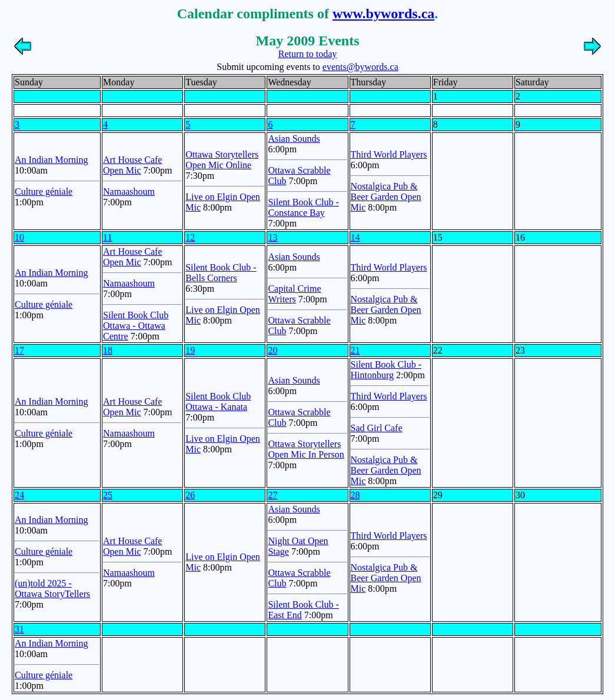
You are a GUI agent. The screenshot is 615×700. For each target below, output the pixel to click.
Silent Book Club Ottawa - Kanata (218, 401)
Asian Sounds (294, 139)
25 (108, 495)
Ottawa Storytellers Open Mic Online (222, 160)
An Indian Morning (51, 160)
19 (190, 350)
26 (190, 495)
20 (272, 350)
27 (272, 495)
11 (107, 237)
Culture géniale (44, 191)
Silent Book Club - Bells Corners (221, 273)
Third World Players (389, 154)
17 (19, 350)
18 (108, 350)
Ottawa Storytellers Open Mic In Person (306, 449)
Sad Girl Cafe (377, 428)
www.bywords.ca (383, 14)
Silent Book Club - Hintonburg (386, 370)
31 (19, 629)
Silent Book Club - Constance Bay (303, 207)
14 (355, 237)
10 (19, 237)
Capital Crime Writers (294, 294)
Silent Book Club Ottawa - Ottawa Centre (136, 326)
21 (355, 350)
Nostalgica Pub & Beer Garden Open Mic (386, 197)
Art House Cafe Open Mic (132, 165)
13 (272, 237)
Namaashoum (129, 191)
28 (355, 495)
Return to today (308, 54)
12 (190, 237)
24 (19, 495)
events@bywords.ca (360, 67)
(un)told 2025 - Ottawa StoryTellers (52, 589)
